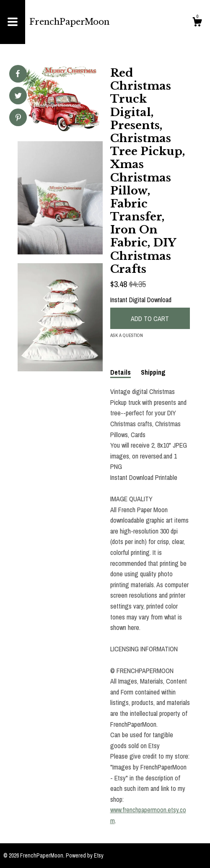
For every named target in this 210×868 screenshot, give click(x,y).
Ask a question (127, 335)
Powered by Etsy (85, 855)
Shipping (153, 372)
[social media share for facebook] (18, 74)
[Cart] (197, 23)
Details (121, 372)
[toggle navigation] (13, 22)
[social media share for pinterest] (18, 118)
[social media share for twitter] (18, 97)
